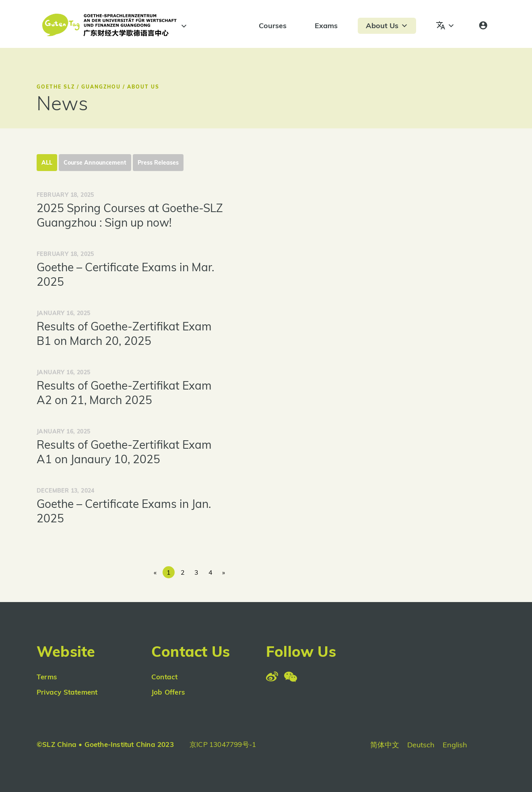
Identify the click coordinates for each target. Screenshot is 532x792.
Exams (326, 26)
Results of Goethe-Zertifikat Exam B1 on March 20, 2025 (124, 333)
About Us (387, 26)
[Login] (483, 26)
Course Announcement (95, 163)
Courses (273, 26)
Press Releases (158, 163)
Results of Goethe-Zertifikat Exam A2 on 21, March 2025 (124, 393)
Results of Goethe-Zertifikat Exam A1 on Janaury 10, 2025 (124, 452)
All (47, 163)
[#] (183, 26)
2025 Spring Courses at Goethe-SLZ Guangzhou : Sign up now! (130, 215)
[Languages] (445, 26)
